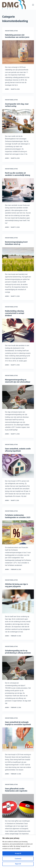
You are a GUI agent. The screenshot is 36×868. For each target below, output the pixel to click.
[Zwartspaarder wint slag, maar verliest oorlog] (18, 121)
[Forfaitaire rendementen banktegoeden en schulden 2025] (18, 532)
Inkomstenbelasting (11, 31)
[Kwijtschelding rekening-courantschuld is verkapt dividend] (18, 330)
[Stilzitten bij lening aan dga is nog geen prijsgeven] (18, 601)
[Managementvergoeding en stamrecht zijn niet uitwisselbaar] (18, 397)
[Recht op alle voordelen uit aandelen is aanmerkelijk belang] (18, 190)
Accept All (18, 853)
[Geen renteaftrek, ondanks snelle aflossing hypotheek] (18, 466)
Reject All (18, 864)
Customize (18, 859)
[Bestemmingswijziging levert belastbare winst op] (18, 259)
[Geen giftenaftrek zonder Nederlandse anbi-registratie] (18, 806)
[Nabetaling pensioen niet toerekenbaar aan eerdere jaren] (18, 52)
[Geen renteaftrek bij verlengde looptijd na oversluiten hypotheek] (18, 739)
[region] (18, 851)
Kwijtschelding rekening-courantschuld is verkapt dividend (15, 313)
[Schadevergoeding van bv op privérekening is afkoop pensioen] (18, 668)
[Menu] (33, 5)
